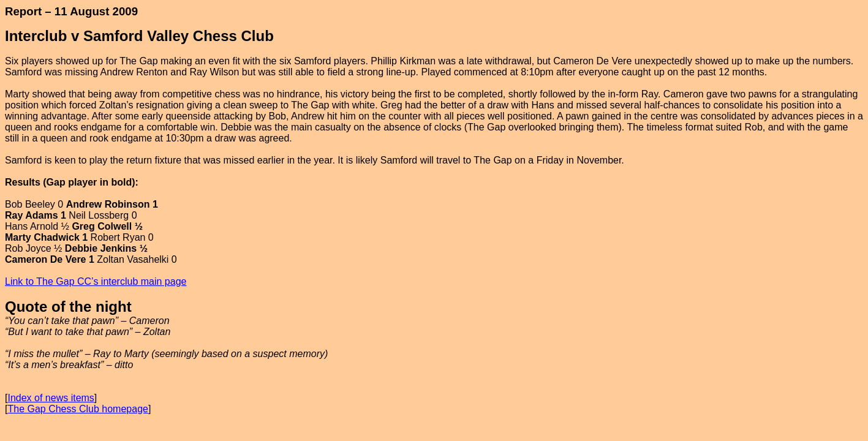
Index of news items (51, 398)
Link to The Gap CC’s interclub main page (96, 281)
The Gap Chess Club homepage (77, 409)
